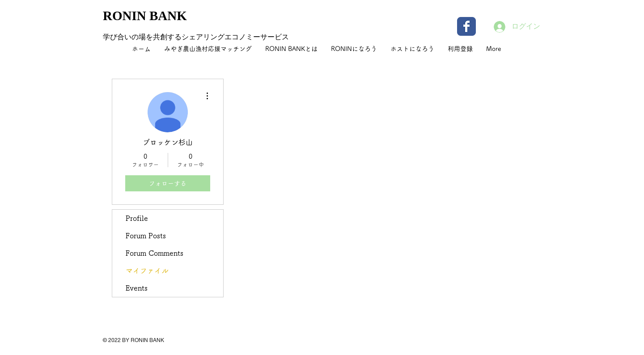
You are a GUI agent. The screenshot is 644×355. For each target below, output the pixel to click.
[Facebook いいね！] (485, 346)
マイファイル (147, 270)
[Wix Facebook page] (466, 26)
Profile (137, 218)
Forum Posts (146, 236)
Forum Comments (155, 253)
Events (137, 288)
